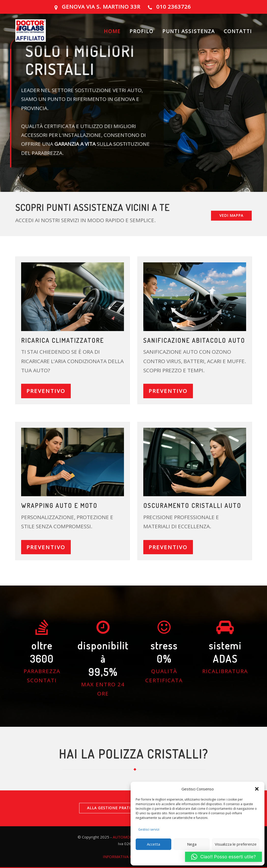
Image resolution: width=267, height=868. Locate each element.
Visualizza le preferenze (236, 844)
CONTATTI (238, 32)
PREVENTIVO (46, 391)
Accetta (153, 844)
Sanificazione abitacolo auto (194, 340)
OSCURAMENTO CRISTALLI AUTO (192, 506)
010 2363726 (174, 7)
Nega (192, 844)
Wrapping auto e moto (59, 506)
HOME (112, 32)
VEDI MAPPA (231, 215)
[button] (257, 789)
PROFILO (142, 32)
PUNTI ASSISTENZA (189, 32)
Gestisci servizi (149, 829)
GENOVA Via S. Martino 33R (101, 7)
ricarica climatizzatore (62, 340)
